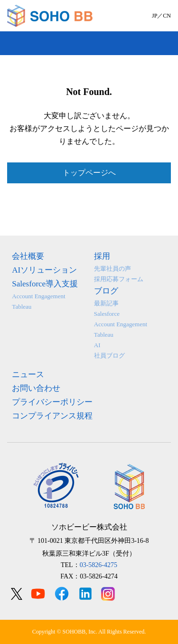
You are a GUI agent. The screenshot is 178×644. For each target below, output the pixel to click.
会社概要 (28, 256)
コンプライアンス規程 (52, 416)
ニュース (28, 374)
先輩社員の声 (112, 269)
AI (97, 345)
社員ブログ (109, 355)
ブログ (106, 291)
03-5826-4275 (98, 565)
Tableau (22, 307)
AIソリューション (44, 270)
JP (155, 16)
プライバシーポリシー (52, 402)
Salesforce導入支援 (45, 284)
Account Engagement (38, 296)
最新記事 (106, 303)
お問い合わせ (36, 388)
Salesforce (107, 314)
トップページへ (89, 173)
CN (167, 16)
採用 (102, 256)
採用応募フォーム (119, 279)
